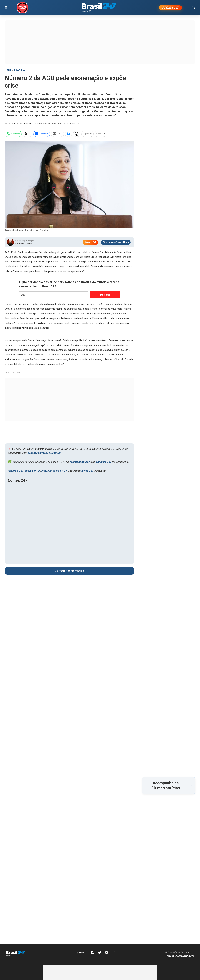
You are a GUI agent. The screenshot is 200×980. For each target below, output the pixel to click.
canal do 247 (104, 462)
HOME (8, 71)
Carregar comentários (70, 571)
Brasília (19, 71)
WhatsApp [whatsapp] (13, 134)
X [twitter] (27, 134)
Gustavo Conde (24, 244)
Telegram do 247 (80, 462)
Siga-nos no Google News (116, 243)
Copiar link (87, 134)
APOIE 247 (170, 8)
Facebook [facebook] (42, 134)
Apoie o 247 (90, 243)
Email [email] (57, 134)
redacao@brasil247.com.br (44, 453)
